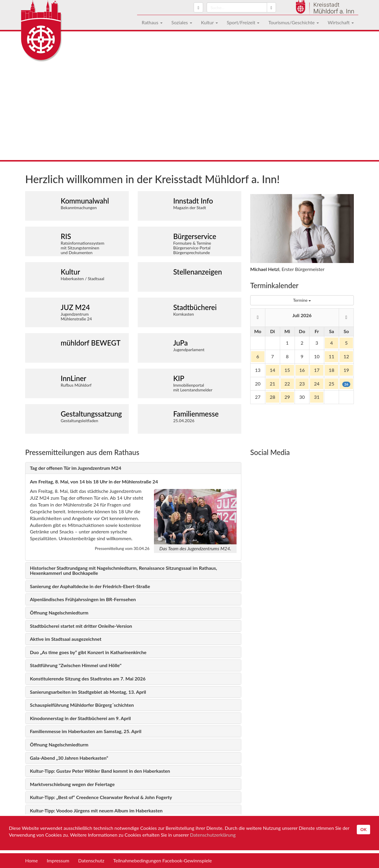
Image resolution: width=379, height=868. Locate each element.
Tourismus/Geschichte (293, 22)
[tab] (133, 468)
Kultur (209, 22)
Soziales (182, 22)
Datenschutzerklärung (213, 835)
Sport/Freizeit (243, 22)
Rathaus (152, 22)
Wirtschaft (341, 22)
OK (363, 829)
